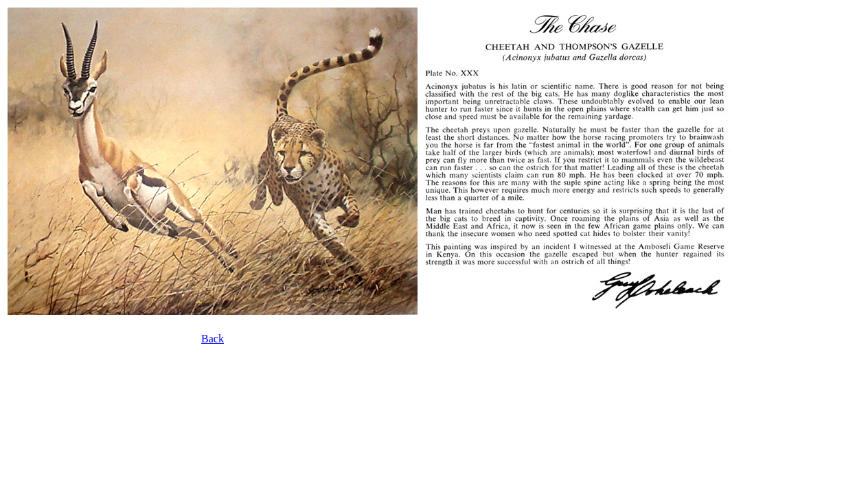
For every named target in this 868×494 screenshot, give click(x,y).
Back (213, 339)
